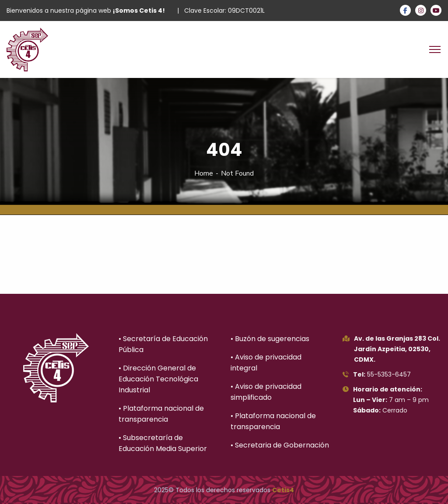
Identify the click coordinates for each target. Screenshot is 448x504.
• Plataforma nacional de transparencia (161, 414)
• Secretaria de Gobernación (280, 445)
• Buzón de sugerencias (270, 339)
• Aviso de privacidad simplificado (266, 392)
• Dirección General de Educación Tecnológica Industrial (158, 379)
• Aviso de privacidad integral (266, 363)
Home (204, 173)
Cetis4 (283, 490)
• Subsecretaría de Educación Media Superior (163, 443)
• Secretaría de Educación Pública (163, 344)
